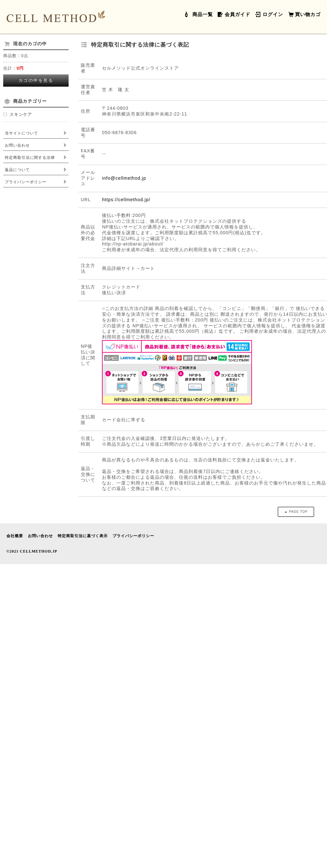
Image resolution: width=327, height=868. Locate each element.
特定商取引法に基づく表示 (83, 536)
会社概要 (15, 536)
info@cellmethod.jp (124, 178)
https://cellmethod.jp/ (126, 200)
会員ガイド (238, 14)
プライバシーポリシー (26, 182)
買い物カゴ (308, 14)
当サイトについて (21, 133)
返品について (17, 170)
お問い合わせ (17, 145)
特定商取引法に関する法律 (30, 158)
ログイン (273, 14)
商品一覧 (203, 14)
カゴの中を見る (36, 80)
